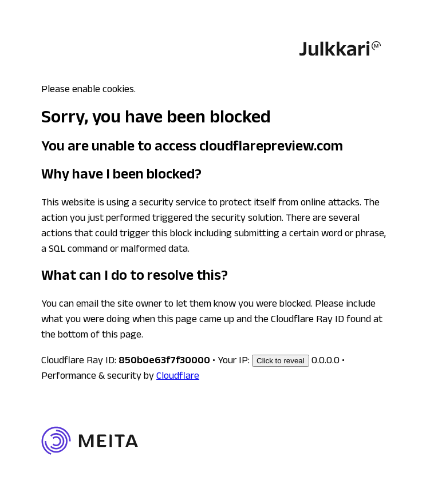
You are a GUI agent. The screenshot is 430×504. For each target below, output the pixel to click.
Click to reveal (281, 361)
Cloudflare (178, 377)
